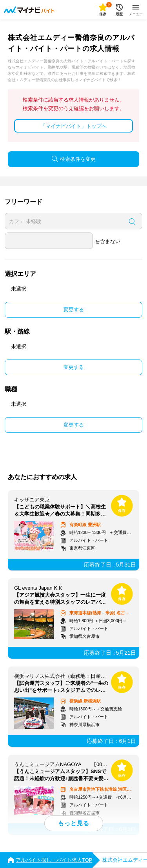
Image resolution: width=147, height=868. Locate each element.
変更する (74, 310)
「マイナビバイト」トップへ (73, 126)
